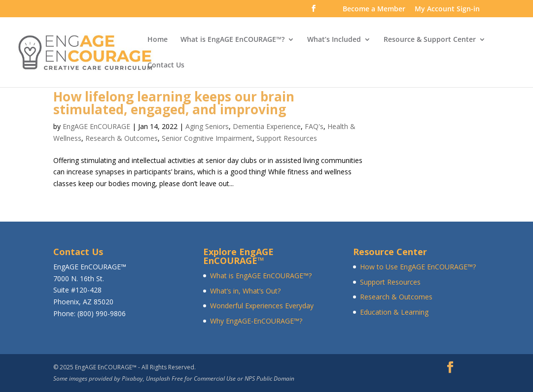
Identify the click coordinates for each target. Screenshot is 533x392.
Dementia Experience (267, 126)
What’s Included (334, 40)
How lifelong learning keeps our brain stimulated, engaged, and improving (174, 103)
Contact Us (166, 65)
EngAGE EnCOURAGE (96, 126)
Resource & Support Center (430, 40)
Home (158, 40)
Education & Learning (394, 312)
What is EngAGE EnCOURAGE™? (232, 40)
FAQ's (314, 126)
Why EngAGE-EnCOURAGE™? (256, 321)
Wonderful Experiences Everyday (262, 306)
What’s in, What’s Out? (245, 291)
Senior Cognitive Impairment (207, 138)
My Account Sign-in (447, 9)
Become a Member (374, 9)
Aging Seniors (207, 126)
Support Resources (287, 138)
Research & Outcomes (122, 138)
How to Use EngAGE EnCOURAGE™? (418, 267)
